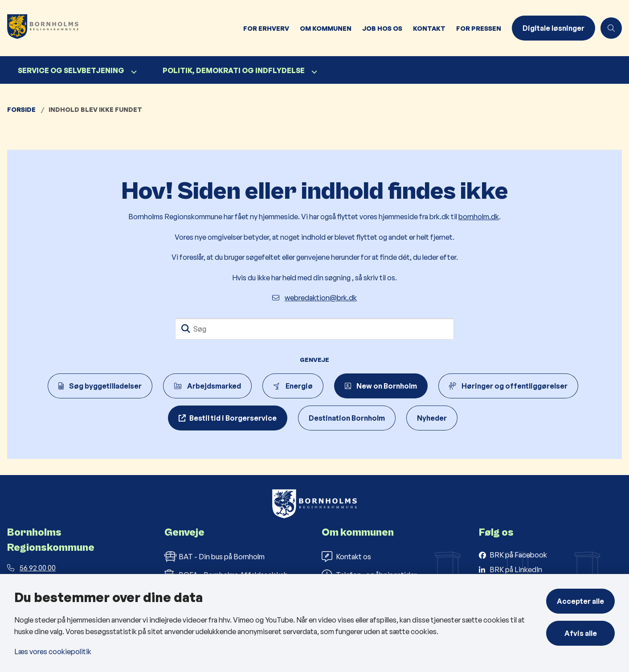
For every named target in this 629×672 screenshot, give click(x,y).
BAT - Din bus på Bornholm (214, 557)
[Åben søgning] (611, 28)
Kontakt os (346, 557)
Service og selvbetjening (71, 70)
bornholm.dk (479, 217)
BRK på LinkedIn (516, 570)
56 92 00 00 (31, 568)
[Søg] (314, 329)
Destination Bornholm (347, 418)
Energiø (293, 386)
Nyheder (432, 418)
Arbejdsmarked (207, 386)
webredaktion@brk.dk (314, 298)
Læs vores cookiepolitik (53, 652)
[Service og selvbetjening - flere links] (133, 72)
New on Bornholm (381, 386)
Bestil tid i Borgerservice (233, 418)
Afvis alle (581, 633)
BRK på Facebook (518, 555)
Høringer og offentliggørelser (508, 386)
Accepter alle (580, 601)
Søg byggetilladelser (100, 386)
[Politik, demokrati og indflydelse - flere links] (313, 72)
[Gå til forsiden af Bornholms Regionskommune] (48, 28)
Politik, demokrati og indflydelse (234, 70)
